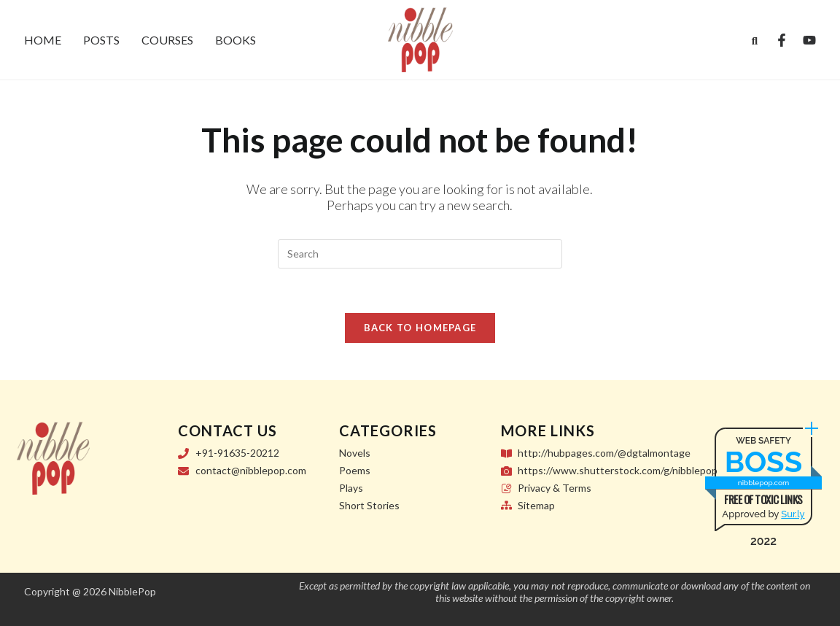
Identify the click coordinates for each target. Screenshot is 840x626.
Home (43, 40)
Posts (101, 40)
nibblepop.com (763, 483)
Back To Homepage (420, 328)
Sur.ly (793, 514)
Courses (167, 40)
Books (236, 40)
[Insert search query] (420, 254)
